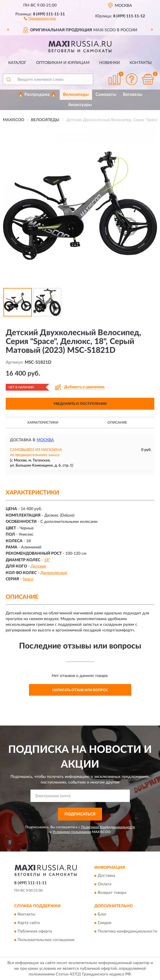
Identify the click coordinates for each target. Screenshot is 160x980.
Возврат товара (112, 893)
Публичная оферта (35, 931)
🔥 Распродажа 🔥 (37, 95)
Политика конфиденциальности (127, 931)
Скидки (105, 923)
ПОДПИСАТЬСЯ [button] (80, 814)
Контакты (141, 63)
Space (28, 579)
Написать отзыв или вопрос (80, 690)
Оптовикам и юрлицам (63, 63)
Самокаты (106, 95)
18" (47, 560)
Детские (38, 566)
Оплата (105, 884)
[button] (40, 18)
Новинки (110, 63)
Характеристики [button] (43, 422)
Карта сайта (29, 923)
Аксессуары (80, 105)
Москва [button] (45, 440)
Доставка (106, 876)
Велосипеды (76, 95)
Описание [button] (117, 422)
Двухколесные (54, 573)
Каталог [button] (17, 63)
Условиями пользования (72, 832)
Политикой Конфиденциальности (108, 827)
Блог (102, 914)
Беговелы (133, 95)
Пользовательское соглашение (46, 940)
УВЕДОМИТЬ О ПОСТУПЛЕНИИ (80, 404)
